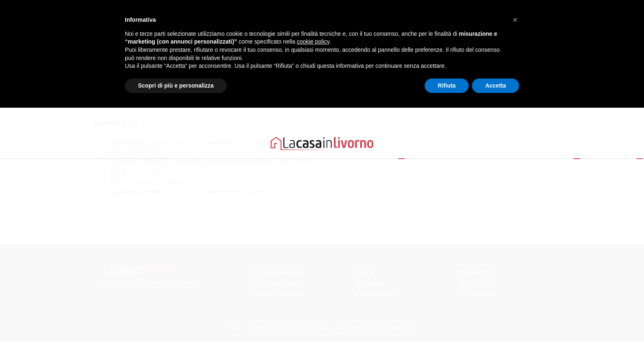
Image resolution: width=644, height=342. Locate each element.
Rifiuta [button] (447, 85)
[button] (515, 20)
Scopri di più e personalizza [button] (176, 85)
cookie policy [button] (313, 42)
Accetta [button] (496, 85)
